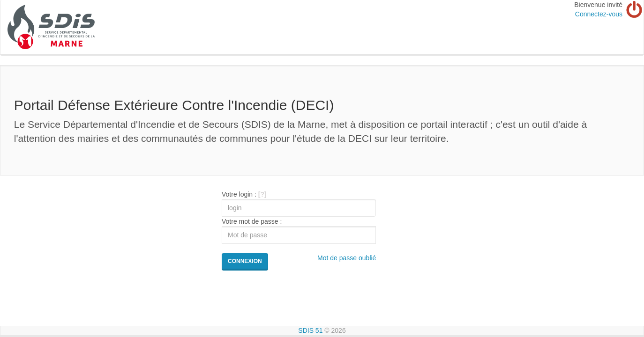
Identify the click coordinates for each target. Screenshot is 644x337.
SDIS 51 (310, 330)
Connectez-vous (599, 14)
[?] (262, 194)
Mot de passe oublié (347, 258)
